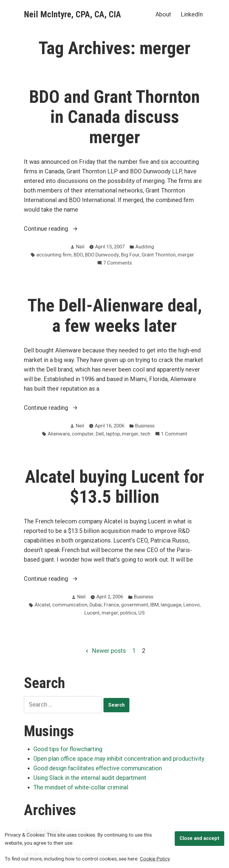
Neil (80, 247)
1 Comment (174, 434)
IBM (154, 605)
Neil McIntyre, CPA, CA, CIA (72, 14)
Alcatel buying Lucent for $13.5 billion (115, 487)
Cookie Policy (155, 859)
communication (70, 605)
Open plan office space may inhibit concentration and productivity (119, 759)
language (171, 605)
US (141, 613)
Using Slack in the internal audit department (90, 778)
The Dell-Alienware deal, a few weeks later (115, 315)
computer (83, 434)
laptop (113, 434)
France (111, 605)
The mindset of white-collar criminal (81, 787)
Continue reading (58, 229)
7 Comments (117, 263)
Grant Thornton (159, 255)
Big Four (130, 255)
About (163, 14)
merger (186, 255)
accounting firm (54, 255)
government (135, 605)
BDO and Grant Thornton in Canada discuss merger (114, 117)
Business (145, 426)
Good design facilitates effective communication (98, 768)
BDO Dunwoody (102, 255)
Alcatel (42, 605)
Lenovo (192, 605)
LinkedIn (192, 14)
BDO (78, 255)
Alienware (59, 434)
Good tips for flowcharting (68, 749)
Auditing (145, 247)
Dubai (96, 605)
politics (128, 613)
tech (145, 434)
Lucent (92, 613)
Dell (100, 434)
